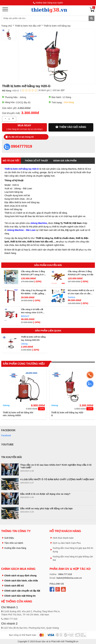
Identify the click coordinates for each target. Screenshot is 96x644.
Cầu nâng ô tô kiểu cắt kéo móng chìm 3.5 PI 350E (32, 311)
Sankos (72, 297)
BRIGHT (25, 316)
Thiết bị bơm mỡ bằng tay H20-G (67, 414)
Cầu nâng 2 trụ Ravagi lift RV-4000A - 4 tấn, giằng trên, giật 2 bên (34, 292)
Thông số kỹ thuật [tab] (36, 161)
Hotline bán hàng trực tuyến (49, 3)
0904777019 (18, 146)
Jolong (24, 344)
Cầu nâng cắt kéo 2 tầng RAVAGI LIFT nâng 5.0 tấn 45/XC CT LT (34, 273)
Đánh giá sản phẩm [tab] (65, 161)
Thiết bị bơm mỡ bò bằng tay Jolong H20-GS (33, 338)
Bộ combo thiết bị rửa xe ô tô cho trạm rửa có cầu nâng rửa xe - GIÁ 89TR (81, 292)
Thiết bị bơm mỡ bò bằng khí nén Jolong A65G (18, 414)
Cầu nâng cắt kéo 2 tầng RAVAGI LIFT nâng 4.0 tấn (81, 273)
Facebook (6, 435)
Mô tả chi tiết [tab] (11, 161)
